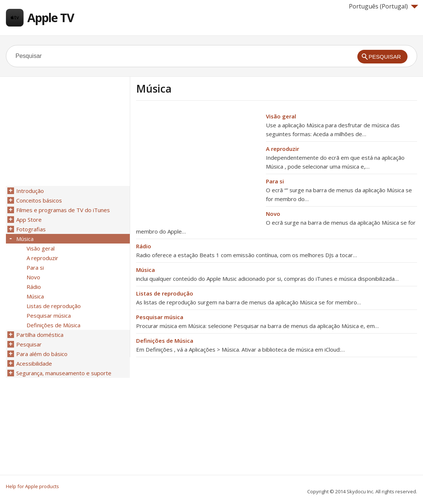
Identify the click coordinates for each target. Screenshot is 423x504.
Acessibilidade (34, 363)
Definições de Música (165, 341)
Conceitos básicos (39, 200)
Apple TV (51, 18)
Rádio (144, 246)
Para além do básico (42, 354)
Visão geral (281, 116)
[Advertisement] (198, 163)
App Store (29, 220)
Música (145, 270)
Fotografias (31, 229)
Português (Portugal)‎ (384, 6)
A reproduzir (282, 149)
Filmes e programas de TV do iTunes (63, 210)
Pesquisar (29, 344)
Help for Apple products (32, 486)
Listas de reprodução (165, 293)
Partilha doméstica (40, 335)
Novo (273, 214)
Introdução (30, 191)
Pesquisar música (160, 317)
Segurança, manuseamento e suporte (64, 373)
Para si (275, 181)
